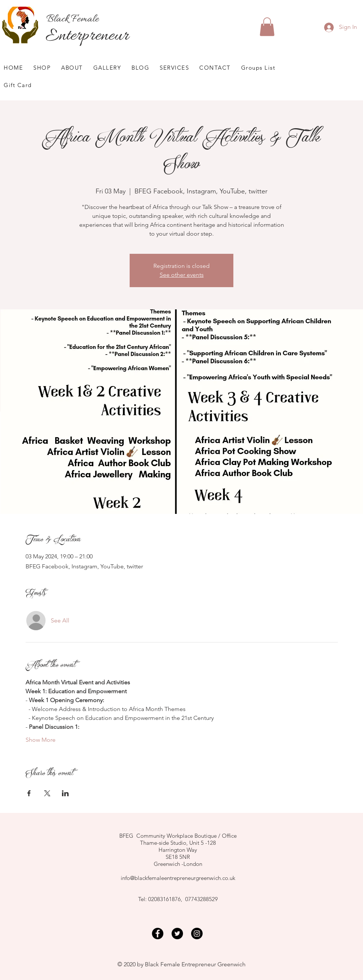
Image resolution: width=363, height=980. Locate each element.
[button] (267, 27)
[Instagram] (197, 934)
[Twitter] (177, 934)
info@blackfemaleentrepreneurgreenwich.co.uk (178, 878)
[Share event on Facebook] (29, 793)
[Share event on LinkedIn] (65, 793)
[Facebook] (158, 934)
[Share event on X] (47, 793)
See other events (182, 275)
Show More (41, 740)
